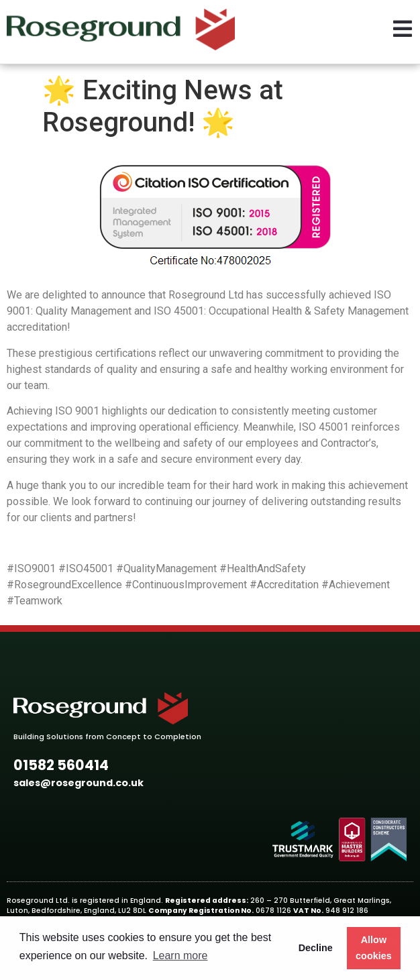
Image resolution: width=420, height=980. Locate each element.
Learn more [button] (180, 956)
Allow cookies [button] (374, 948)
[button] (61, 766)
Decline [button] (316, 948)
